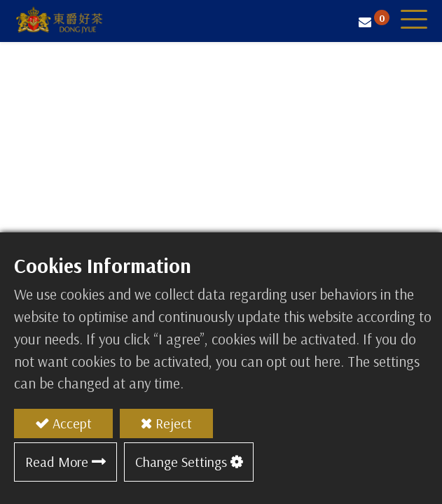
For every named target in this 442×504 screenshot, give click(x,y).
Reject (174, 423)
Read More (57, 462)
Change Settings (181, 462)
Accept (72, 423)
